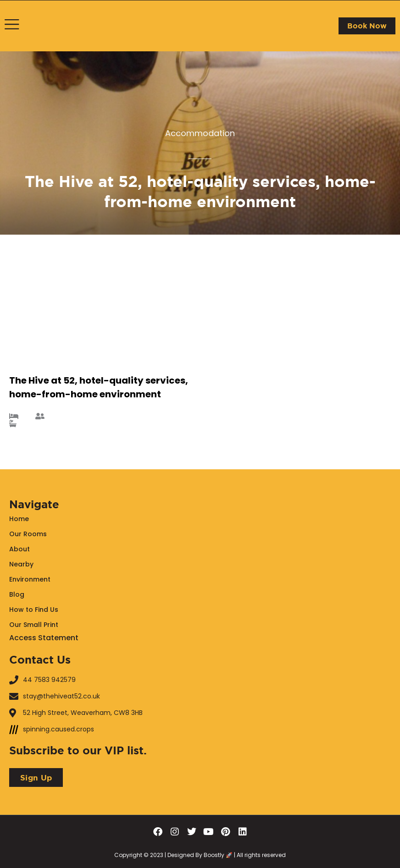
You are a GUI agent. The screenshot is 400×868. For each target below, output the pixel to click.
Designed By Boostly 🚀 (199, 855)
